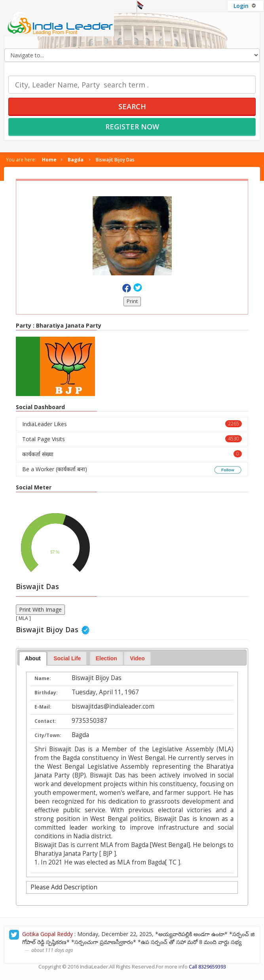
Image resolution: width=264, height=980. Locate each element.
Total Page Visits (132, 439)
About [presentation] (33, 658)
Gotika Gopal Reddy (47, 934)
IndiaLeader (94, 967)
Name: (43, 678)
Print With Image (40, 609)
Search (132, 106)
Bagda (76, 159)
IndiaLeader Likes (132, 424)
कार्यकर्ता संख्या (132, 454)
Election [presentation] (106, 658)
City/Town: (48, 735)
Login (245, 6)
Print (132, 301)
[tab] (33, 659)
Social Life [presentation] (67, 658)
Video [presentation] (137, 658)
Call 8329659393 (207, 967)
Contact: (45, 721)
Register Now (132, 127)
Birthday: (46, 693)
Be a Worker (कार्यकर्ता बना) (132, 470)
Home (49, 159)
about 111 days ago (52, 950)
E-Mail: (43, 707)
